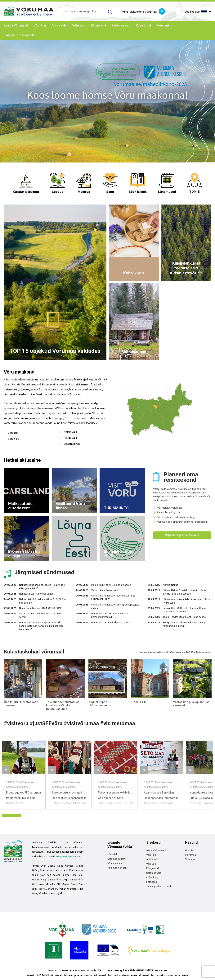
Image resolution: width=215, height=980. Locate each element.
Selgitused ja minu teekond (182, 535)
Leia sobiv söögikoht (169, 512)
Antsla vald (59, 26)
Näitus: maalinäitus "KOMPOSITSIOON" (40, 608)
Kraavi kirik (138, 702)
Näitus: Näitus (171, 585)
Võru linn (40, 26)
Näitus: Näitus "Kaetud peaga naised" (112, 622)
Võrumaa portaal (117, 868)
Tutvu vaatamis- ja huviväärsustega (176, 517)
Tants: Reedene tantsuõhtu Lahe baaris (184, 617)
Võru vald (79, 26)
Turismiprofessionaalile (20, 35)
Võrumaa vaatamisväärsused (154, 652)
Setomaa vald (121, 26)
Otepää (189, 850)
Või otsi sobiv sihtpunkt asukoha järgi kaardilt (182, 522)
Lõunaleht (113, 854)
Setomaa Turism (116, 859)
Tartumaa (190, 859)
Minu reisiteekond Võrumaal (143, 12)
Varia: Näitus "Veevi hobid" (106, 590)
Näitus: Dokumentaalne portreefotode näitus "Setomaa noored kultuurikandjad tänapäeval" (41, 626)
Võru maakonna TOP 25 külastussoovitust (190, 652)
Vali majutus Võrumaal (169, 508)
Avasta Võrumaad (16, 26)
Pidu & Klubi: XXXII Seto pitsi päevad (111, 585)
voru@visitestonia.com (69, 857)
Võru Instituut (115, 863)
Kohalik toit (143, 26)
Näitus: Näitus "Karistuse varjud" (37, 594)
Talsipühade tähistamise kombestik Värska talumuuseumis (63, 705)
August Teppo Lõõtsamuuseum (100, 704)
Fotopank (163, 26)
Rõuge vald (99, 26)
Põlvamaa (190, 855)
